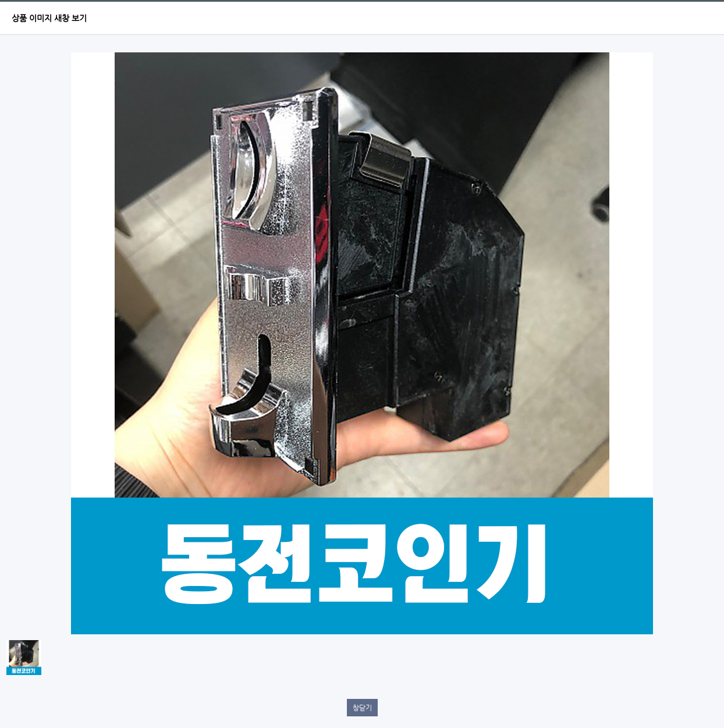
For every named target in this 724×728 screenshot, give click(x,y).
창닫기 (362, 708)
